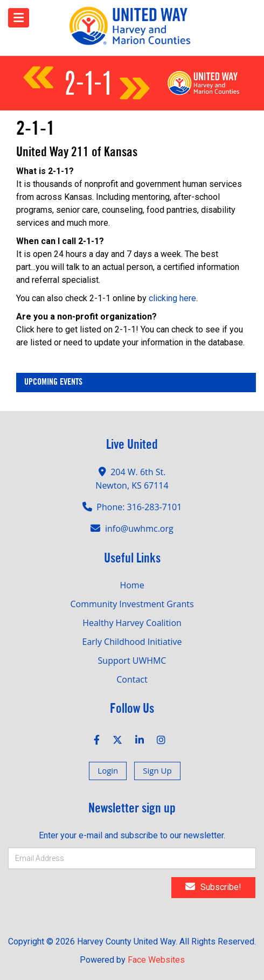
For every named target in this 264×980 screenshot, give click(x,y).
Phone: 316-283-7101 (139, 507)
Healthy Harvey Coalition (132, 623)
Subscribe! (213, 887)
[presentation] (82, 896)
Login (108, 770)
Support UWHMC (132, 661)
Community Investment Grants (132, 604)
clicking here (172, 298)
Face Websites (156, 960)
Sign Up (157, 770)
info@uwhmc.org (139, 529)
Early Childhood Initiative (132, 642)
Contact (132, 679)
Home (132, 585)
